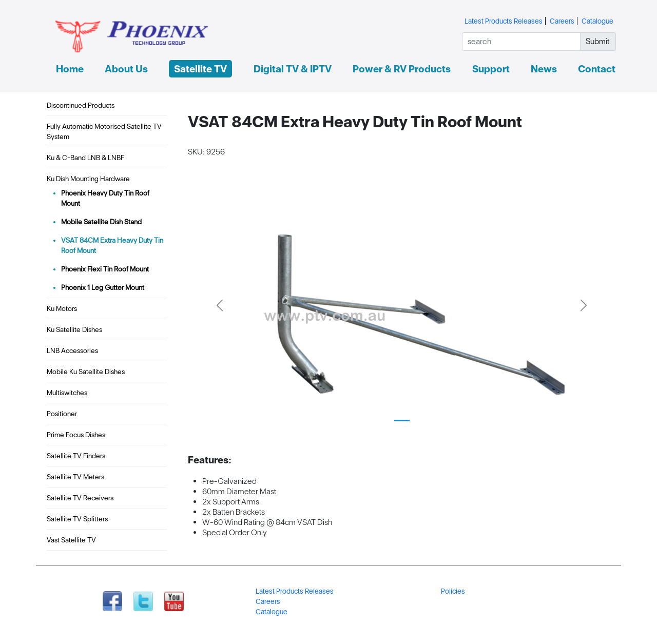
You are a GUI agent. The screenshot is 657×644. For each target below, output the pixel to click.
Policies (453, 591)
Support (491, 69)
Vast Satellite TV (71, 540)
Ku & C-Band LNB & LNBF (85, 158)
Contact (597, 69)
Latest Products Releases (504, 21)
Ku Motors (62, 308)
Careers (562, 21)
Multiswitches (67, 393)
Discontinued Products (81, 105)
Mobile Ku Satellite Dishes (86, 372)
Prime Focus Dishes (76, 435)
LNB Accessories (72, 350)
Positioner (62, 414)
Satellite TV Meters (75, 477)
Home (70, 69)
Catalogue (597, 21)
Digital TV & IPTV (293, 69)
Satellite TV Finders (76, 456)
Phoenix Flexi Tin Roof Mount (105, 269)
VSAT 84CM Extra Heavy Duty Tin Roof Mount (112, 245)
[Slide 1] (402, 421)
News (544, 69)
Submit (598, 41)
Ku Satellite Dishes (74, 329)
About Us (126, 69)
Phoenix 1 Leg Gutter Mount (103, 287)
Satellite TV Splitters (77, 519)
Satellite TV (200, 69)
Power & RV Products (402, 69)
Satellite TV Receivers (80, 498)
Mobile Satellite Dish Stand (101, 222)
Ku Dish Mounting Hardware (88, 179)
